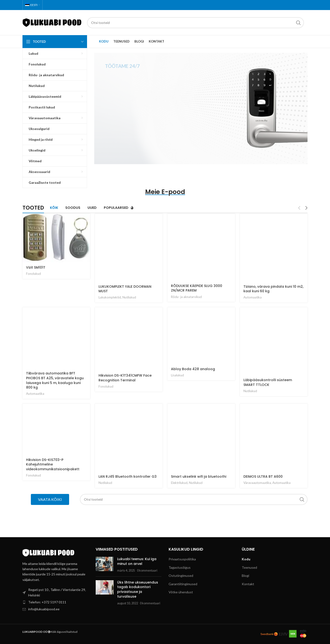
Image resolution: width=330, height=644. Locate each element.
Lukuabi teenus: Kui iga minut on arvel (137, 561)
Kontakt (248, 584)
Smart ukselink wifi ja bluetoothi (199, 476)
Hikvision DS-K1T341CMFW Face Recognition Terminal (125, 378)
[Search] (195, 23)
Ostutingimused (181, 576)
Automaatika (253, 297)
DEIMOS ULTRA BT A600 (263, 476)
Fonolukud (33, 274)
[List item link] (55, 602)
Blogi (245, 576)
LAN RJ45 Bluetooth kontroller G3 (128, 476)
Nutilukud (129, 297)
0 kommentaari (147, 571)
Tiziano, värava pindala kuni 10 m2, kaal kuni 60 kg (273, 289)
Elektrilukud (179, 483)
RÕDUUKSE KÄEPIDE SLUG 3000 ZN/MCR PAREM (197, 288)
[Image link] (49, 552)
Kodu (246, 559)
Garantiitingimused (183, 584)
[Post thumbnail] (105, 565)
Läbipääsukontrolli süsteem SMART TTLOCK (268, 382)
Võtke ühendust (181, 592)
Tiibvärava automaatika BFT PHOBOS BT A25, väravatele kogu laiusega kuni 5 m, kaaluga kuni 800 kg (55, 380)
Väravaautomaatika (257, 483)
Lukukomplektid (110, 297)
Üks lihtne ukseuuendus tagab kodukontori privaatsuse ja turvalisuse (138, 589)
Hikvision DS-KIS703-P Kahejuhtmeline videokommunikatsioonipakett (53, 464)
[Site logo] (52, 22)
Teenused (249, 567)
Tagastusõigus (180, 567)
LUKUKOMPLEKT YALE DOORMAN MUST (125, 289)
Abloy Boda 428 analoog (193, 369)
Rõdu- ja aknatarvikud (186, 297)
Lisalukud (177, 375)
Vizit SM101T (36, 267)
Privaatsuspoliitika (182, 559)
